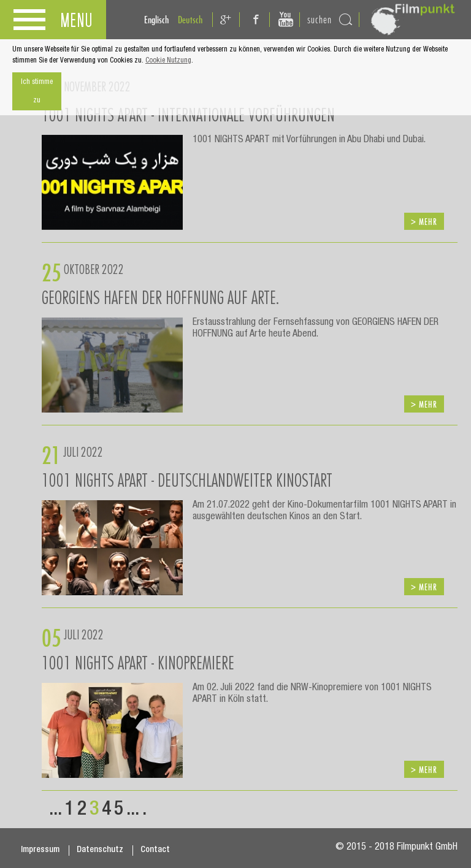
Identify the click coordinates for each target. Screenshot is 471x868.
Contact (155, 850)
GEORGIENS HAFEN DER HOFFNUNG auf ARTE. (160, 297)
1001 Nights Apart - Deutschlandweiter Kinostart (187, 480)
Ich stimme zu (37, 91)
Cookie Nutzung (168, 61)
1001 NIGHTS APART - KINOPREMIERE (138, 663)
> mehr (424, 222)
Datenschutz (100, 850)
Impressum (40, 850)
